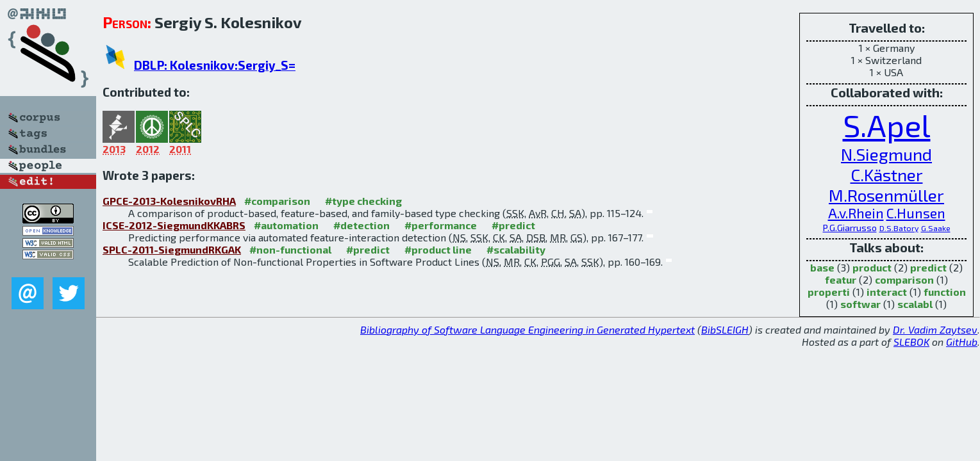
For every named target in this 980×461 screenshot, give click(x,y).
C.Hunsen (916, 213)
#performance (441, 225)
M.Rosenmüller (886, 195)
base (822, 267)
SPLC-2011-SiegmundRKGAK (172, 249)
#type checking (363, 201)
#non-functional (290, 249)
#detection (361, 225)
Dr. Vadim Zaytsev (935, 329)
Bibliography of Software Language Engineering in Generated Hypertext (527, 329)
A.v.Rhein (856, 213)
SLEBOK (911, 342)
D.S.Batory (899, 228)
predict (928, 267)
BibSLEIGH (725, 329)
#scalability (516, 249)
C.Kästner (887, 174)
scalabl (915, 304)
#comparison (277, 201)
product (872, 267)
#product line (438, 249)
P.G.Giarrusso (850, 228)
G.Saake (936, 228)
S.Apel (887, 125)
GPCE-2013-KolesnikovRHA (169, 201)
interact (887, 292)
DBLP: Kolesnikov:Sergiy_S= (215, 65)
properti (829, 292)
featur (841, 279)
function (945, 292)
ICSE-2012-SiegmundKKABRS (174, 225)
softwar (860, 304)
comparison (904, 279)
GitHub (962, 342)
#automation (286, 225)
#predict (513, 225)
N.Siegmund (886, 154)
